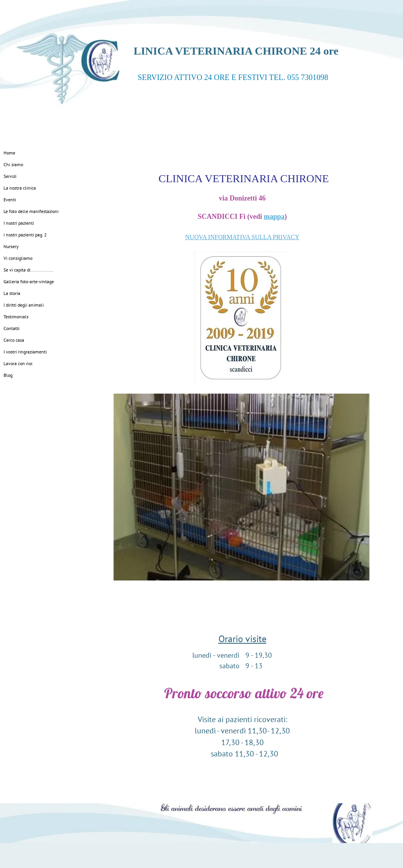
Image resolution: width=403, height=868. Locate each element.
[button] (241, 487)
